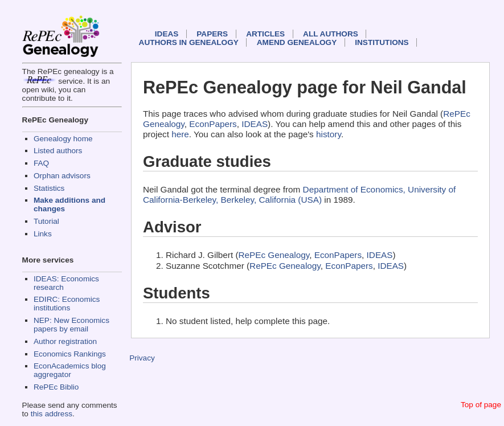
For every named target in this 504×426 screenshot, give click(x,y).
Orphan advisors (62, 176)
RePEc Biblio (56, 387)
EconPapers (213, 124)
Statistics (49, 188)
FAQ (41, 163)
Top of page (481, 405)
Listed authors (58, 151)
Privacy (142, 358)
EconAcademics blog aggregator (70, 370)
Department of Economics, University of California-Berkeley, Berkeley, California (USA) (299, 194)
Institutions (382, 42)
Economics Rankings (70, 354)
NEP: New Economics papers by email (71, 325)
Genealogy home (63, 139)
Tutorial (46, 221)
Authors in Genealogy (189, 42)
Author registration (65, 341)
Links (43, 234)
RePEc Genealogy (274, 255)
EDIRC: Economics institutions (67, 304)
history (329, 134)
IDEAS (167, 34)
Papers (212, 34)
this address (52, 414)
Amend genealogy (297, 42)
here (180, 134)
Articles (265, 34)
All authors (331, 34)
